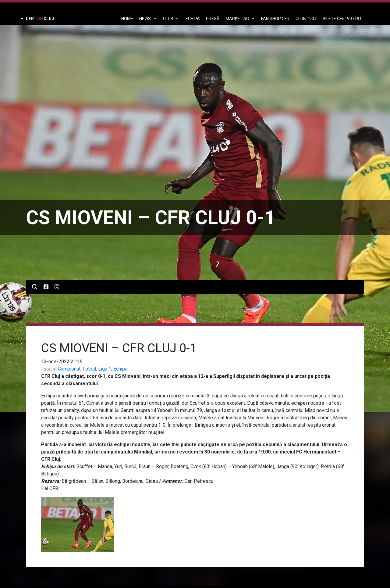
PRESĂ (213, 19)
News (148, 19)
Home (127, 19)
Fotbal (89, 369)
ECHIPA (193, 19)
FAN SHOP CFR (275, 19)
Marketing (240, 19)
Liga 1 (105, 369)
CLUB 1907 (306, 19)
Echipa (120, 369)
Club (171, 19)
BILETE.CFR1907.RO (342, 19)
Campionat (69, 369)
